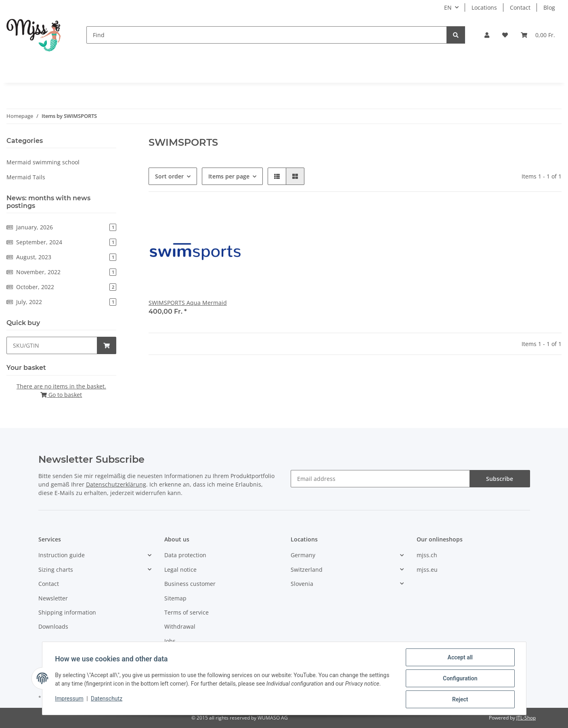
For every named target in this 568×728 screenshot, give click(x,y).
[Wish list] (505, 35)
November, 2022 (61, 272)
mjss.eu (427, 570)
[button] (487, 35)
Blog (549, 7)
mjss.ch (427, 555)
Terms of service (187, 612)
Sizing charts (56, 570)
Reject (460, 699)
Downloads (53, 626)
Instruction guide (62, 555)
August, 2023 (61, 257)
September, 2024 (61, 242)
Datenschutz (107, 699)
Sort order (169, 176)
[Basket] (538, 35)
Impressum (69, 699)
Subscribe (500, 479)
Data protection (185, 555)
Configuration (460, 678)
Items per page (229, 176)
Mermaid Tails (26, 177)
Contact (520, 7)
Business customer (190, 584)
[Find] (267, 35)
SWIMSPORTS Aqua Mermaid (188, 303)
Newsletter (53, 598)
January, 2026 (61, 227)
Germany (303, 555)
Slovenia (302, 584)
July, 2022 (61, 302)
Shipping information (67, 612)
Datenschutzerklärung (116, 484)
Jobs (170, 641)
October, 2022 (61, 287)
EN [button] (448, 7)
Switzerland (307, 570)
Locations (484, 7)
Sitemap (175, 598)
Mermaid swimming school (43, 162)
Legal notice (180, 570)
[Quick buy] (52, 345)
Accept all (460, 657)
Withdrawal (180, 626)
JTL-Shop (526, 718)
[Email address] (380, 479)
